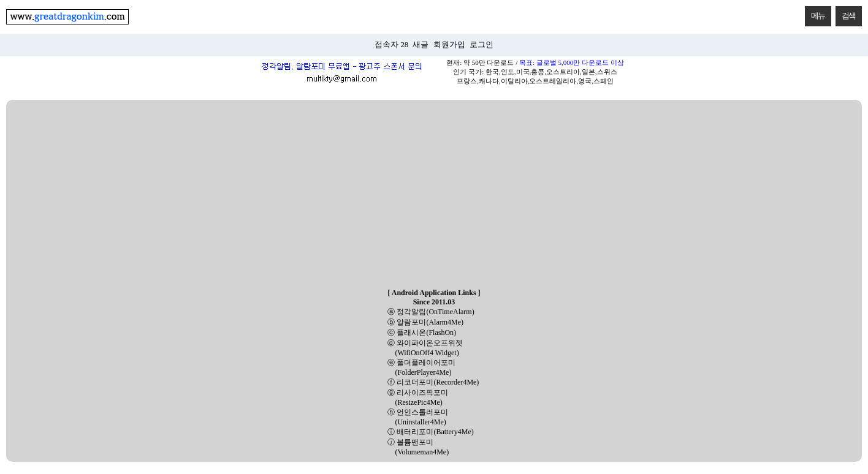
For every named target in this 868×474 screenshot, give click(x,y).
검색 (846, 13)
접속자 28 (391, 45)
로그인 (482, 45)
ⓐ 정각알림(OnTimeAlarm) (431, 312)
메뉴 (815, 13)
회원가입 (449, 45)
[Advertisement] (434, 195)
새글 (421, 45)
